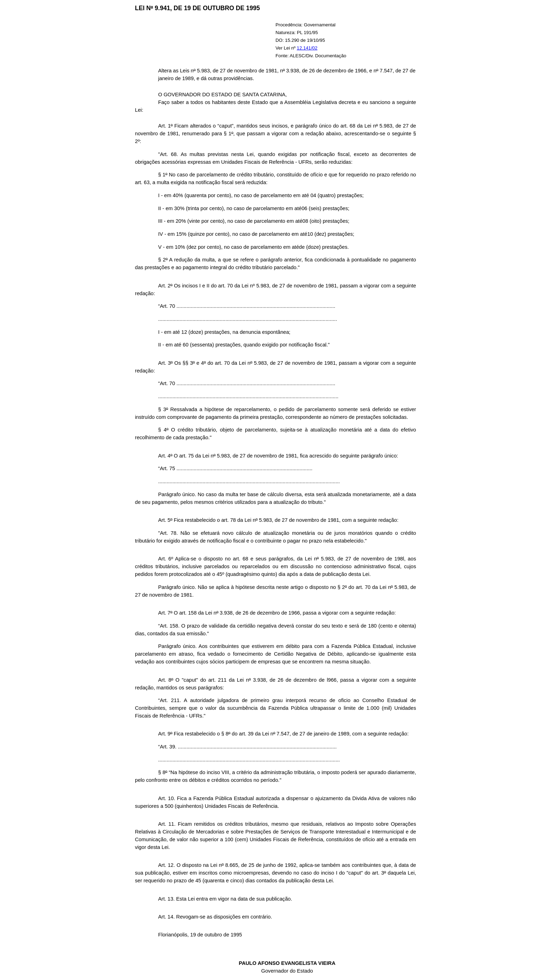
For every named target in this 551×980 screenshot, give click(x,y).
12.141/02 (307, 48)
